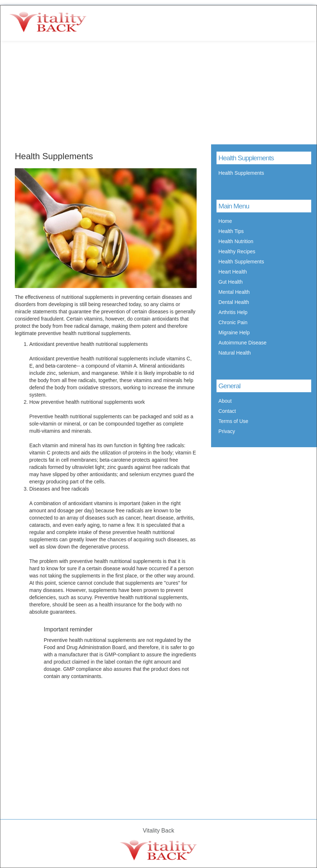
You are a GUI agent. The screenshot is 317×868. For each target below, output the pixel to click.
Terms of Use (233, 421)
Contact (227, 411)
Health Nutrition (236, 241)
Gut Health (230, 282)
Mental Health (234, 292)
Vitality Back (158, 831)
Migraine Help (234, 333)
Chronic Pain (233, 322)
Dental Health (234, 302)
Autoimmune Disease (242, 343)
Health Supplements (241, 173)
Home (225, 221)
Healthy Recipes (237, 251)
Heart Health (233, 272)
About (225, 401)
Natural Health (235, 353)
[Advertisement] (158, 92)
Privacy (227, 431)
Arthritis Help (233, 312)
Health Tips (231, 231)
